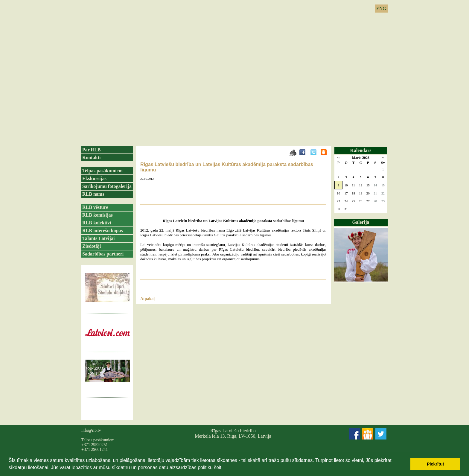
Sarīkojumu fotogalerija (107, 186)
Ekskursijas (94, 178)
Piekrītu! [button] (435, 464)
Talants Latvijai (98, 238)
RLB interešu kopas (103, 231)
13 (368, 185)
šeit (218, 467)
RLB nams (93, 194)
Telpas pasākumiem (102, 171)
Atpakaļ (147, 299)
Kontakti (91, 158)
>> (383, 158)
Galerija (361, 222)
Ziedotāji (92, 246)
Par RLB (91, 150)
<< (338, 158)
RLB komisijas (98, 215)
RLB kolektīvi (97, 223)
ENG (381, 9)
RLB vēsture (95, 207)
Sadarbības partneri (103, 254)
